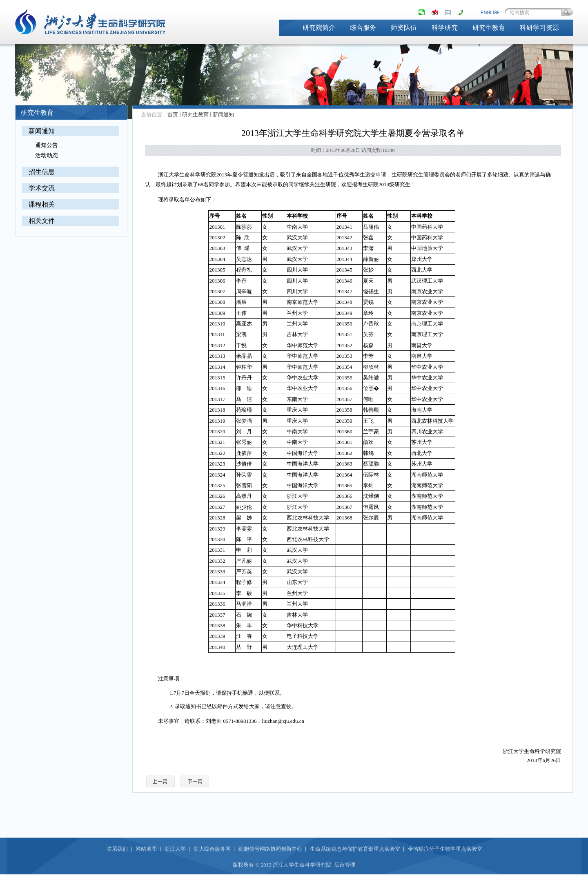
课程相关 (42, 204)
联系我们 (117, 849)
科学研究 (445, 28)
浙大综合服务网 (212, 849)
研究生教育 (489, 28)
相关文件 (42, 221)
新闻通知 (42, 131)
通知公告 (47, 145)
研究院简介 (319, 28)
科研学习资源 (539, 28)
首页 (173, 115)
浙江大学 (175, 849)
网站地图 (146, 849)
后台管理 (345, 865)
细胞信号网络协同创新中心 (270, 849)
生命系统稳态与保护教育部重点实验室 (355, 849)
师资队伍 (404, 28)
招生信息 (42, 172)
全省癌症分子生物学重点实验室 (445, 849)
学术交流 (42, 188)
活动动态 (47, 155)
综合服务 (363, 28)
